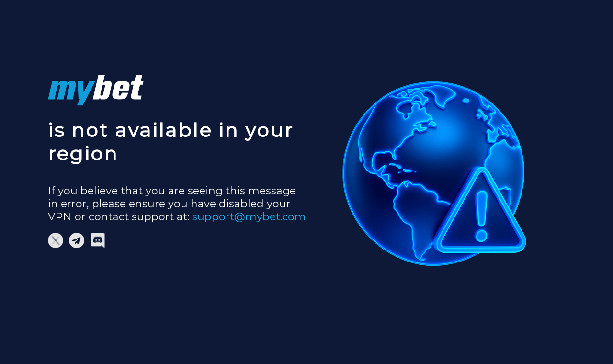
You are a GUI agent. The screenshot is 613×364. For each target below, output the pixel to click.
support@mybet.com (249, 217)
